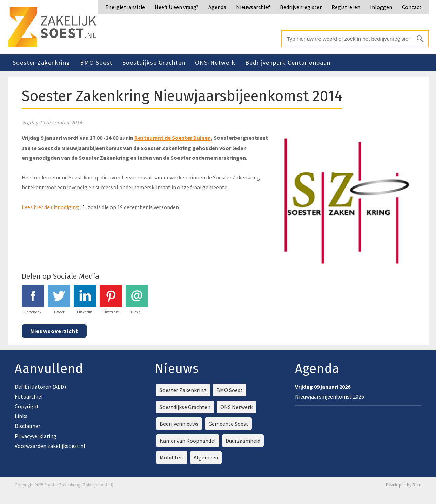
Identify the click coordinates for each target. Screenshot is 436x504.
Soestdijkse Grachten (154, 63)
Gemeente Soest (228, 424)
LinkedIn (85, 299)
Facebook (33, 299)
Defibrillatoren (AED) (40, 387)
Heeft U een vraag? (177, 7)
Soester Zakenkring (41, 63)
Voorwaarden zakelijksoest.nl (50, 446)
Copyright (27, 406)
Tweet (59, 299)
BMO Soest (96, 63)
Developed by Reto (404, 485)
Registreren (346, 7)
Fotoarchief (29, 396)
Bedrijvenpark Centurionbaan (288, 63)
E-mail (137, 299)
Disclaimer (28, 426)
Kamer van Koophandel (188, 441)
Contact (412, 7)
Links (21, 416)
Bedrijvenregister (301, 7)
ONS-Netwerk (215, 63)
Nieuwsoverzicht (54, 331)
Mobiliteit (172, 457)
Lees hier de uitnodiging (50, 207)
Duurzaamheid (243, 441)
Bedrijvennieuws (179, 424)
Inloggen (381, 7)
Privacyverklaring (36, 436)
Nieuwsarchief (253, 7)
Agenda (217, 7)
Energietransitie (125, 7)
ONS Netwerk (236, 407)
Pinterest (111, 299)
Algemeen (206, 457)
